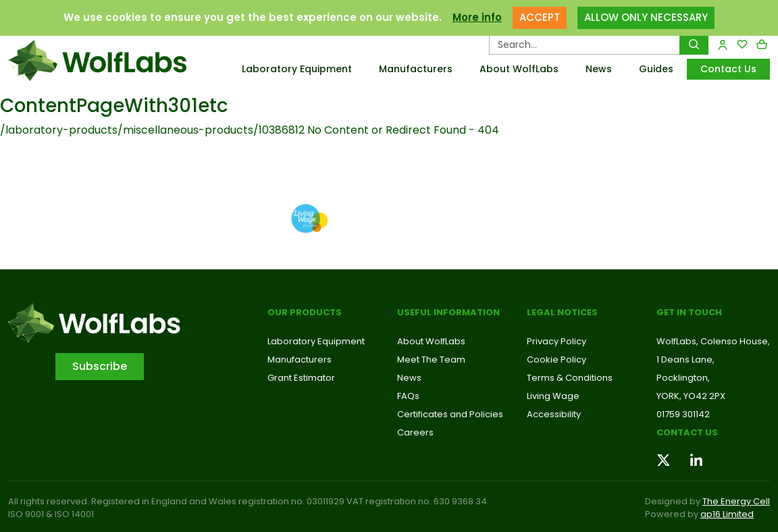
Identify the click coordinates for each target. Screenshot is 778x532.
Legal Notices (562, 312)
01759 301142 (683, 414)
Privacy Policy (556, 341)
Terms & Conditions (570, 378)
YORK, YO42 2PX (691, 396)
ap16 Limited (727, 514)
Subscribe (100, 366)
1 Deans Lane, (685, 360)
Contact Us (728, 69)
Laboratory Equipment (297, 69)
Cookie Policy (556, 360)
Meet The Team (431, 360)
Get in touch (689, 312)
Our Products (305, 312)
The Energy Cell (736, 501)
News (599, 69)
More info (477, 17)
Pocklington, (683, 378)
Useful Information (448, 312)
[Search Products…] (585, 45)
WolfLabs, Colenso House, (713, 341)
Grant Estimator (301, 378)
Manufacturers (416, 69)
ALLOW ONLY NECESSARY (646, 17)
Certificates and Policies (450, 414)
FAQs (408, 396)
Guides (656, 69)
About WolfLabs (519, 69)
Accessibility (554, 414)
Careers (415, 432)
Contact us (687, 432)
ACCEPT (540, 17)
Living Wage (553, 396)
